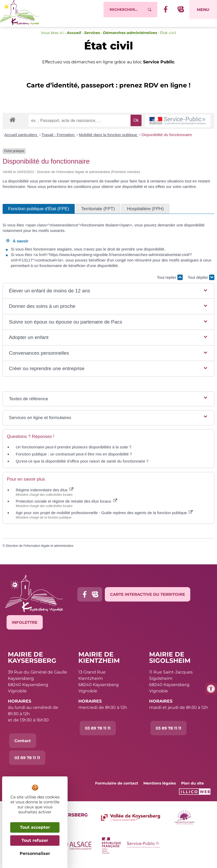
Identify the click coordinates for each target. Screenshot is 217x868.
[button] (108, 296)
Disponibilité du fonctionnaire (167, 139)
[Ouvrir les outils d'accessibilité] (211, 689)
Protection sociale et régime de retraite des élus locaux (66, 506)
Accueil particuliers (21, 139)
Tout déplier (201, 282)
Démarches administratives (130, 37)
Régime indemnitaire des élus (45, 495)
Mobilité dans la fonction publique (108, 139)
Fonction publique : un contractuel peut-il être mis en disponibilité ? (74, 459)
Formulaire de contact (117, 788)
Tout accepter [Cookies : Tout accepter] (35, 827)
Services (92, 37)
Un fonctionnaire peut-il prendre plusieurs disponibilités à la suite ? (74, 452)
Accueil (74, 37)
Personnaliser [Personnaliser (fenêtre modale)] (35, 853)
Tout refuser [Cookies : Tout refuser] (35, 840)
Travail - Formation (59, 139)
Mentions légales (160, 788)
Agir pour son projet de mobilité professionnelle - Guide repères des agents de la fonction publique (104, 517)
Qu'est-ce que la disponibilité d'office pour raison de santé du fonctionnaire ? (82, 466)
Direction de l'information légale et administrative (40, 550)
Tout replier (170, 282)
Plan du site (192, 788)
